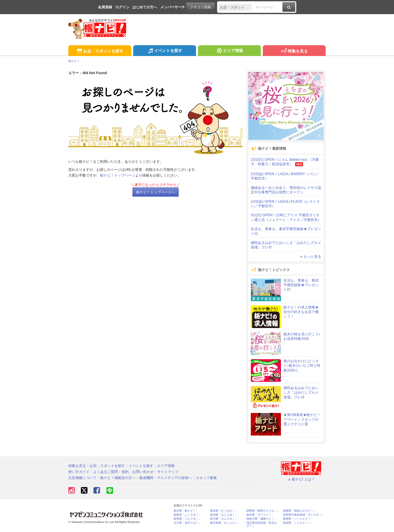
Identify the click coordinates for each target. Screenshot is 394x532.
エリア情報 (229, 51)
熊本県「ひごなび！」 (224, 511)
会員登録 (105, 7)
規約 (125, 472)
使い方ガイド (79, 472)
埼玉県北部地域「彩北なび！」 (262, 524)
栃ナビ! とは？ (301, 479)
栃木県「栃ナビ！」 (186, 511)
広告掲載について (82, 478)
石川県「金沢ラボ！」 (187, 523)
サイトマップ (168, 472)
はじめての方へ (145, 7)
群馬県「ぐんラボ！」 (187, 519)
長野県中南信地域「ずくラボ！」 (304, 515)
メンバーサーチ (173, 7)
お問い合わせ (143, 472)
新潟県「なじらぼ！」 (224, 515)
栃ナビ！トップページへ (156, 192)
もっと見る (310, 256)
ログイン (122, 7)
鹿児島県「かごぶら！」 (225, 523)
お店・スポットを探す (100, 51)
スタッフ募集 (206, 478)
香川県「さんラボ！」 (224, 519)
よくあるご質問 (106, 472)
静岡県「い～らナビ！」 (298, 519)
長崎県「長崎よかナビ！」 (300, 511)
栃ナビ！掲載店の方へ (118, 478)
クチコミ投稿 (201, 7)
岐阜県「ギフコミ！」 (260, 515)
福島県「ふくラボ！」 (187, 515)
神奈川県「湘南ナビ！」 (262, 519)
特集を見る (294, 51)
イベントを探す (164, 51)
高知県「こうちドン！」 (298, 523)
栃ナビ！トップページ (118, 175)
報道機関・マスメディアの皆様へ (166, 478)
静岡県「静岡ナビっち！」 (263, 511)
